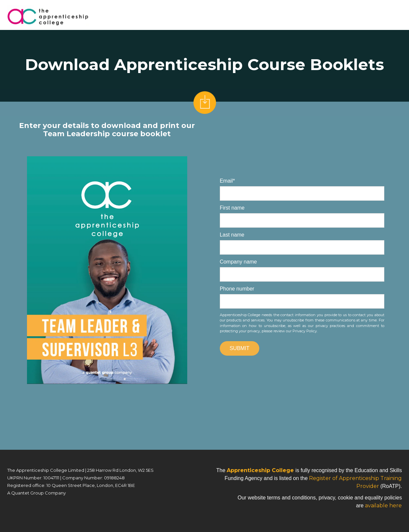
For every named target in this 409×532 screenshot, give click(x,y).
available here (383, 506)
